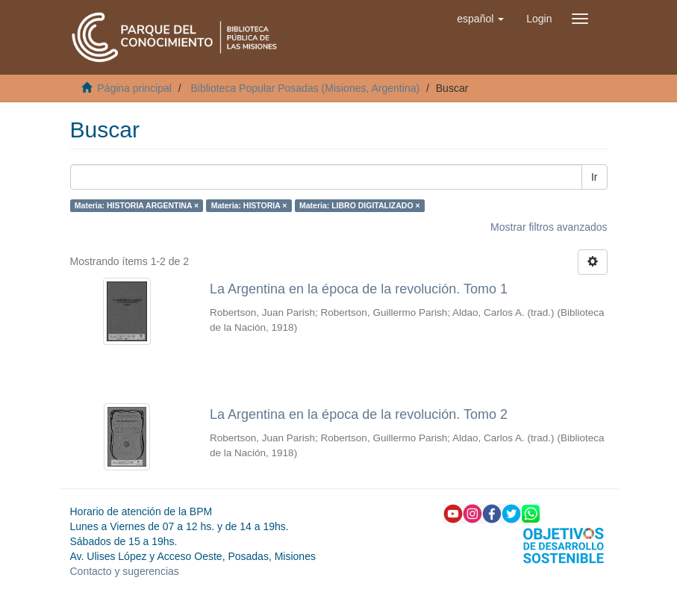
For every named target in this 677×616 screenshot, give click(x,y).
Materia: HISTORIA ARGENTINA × (137, 205)
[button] (480, 19)
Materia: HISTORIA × (249, 205)
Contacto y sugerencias (125, 571)
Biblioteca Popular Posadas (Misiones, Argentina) (305, 88)
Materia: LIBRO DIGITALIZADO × (360, 205)
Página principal (134, 88)
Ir (595, 177)
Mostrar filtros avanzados (549, 227)
